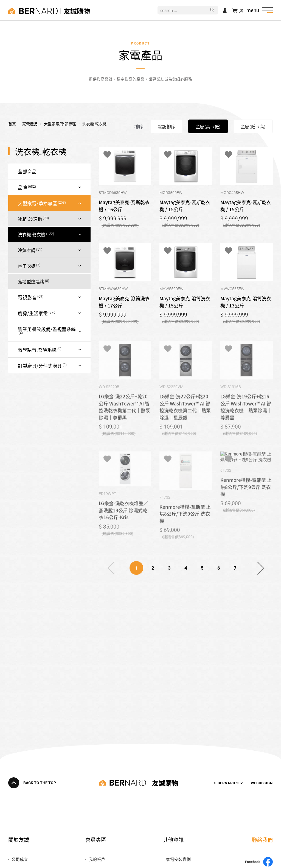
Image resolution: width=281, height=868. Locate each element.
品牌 (23, 187)
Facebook (259, 862)
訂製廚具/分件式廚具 (40, 366)
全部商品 (27, 171)
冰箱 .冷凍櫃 (30, 219)
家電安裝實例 (178, 859)
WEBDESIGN (262, 783)
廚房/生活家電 (33, 313)
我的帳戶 (97, 859)
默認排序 (167, 126)
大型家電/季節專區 (37, 203)
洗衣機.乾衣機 (32, 234)
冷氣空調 (27, 250)
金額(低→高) (253, 126)
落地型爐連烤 (31, 281)
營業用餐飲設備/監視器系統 (47, 329)
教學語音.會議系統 (37, 350)
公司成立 (20, 859)
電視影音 (27, 297)
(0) (241, 10)
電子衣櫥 (27, 266)
